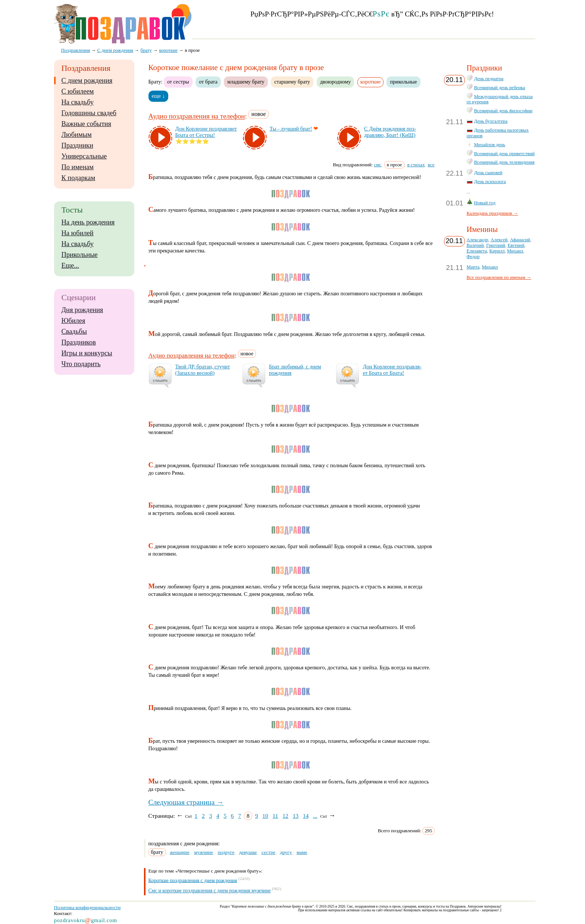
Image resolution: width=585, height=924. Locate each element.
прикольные (403, 82)
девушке (248, 852)
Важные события (87, 124)
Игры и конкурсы (87, 353)
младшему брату (246, 82)
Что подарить (81, 364)
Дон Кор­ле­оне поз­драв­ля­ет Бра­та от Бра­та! (392, 370)
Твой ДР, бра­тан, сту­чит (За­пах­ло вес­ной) (203, 370)
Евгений (516, 245)
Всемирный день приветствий (505, 154)
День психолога (490, 182)
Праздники (77, 145)
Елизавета (477, 251)
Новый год (485, 203)
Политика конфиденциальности (87, 907)
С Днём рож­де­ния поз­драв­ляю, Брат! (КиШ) (390, 132)
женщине (180, 852)
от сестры (178, 82)
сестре (268, 852)
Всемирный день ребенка (500, 88)
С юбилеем (78, 91)
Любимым (77, 135)
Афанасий (520, 240)
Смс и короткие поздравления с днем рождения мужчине (210, 891)
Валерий (475, 245)
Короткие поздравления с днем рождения (193, 880)
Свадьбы (74, 331)
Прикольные (80, 255)
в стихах (416, 165)
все (431, 165)
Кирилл (497, 251)
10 (265, 816)
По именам (78, 167)
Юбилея (73, 321)
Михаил (515, 251)
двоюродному (336, 82)
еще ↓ (159, 96)
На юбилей (78, 233)
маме (302, 852)
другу (286, 852)
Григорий (496, 245)
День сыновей (488, 173)
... (315, 816)
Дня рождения (82, 310)
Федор (473, 257)
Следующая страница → (186, 802)
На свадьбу (78, 102)
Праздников (79, 342)
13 (295, 816)
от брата (208, 82)
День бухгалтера (491, 121)
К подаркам (79, 178)
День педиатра (489, 79)
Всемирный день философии (503, 111)
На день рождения (88, 222)
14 (306, 816)
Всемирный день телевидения (504, 162)
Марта (473, 267)
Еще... (70, 265)
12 (285, 816)
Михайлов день (490, 145)
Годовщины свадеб (89, 113)
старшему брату (292, 82)
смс (378, 165)
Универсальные (84, 156)
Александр (478, 240)
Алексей (499, 240)
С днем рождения (87, 81)
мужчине (204, 852)
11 (276, 816)
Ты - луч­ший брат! (291, 129)
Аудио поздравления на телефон (197, 117)
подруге (226, 852)
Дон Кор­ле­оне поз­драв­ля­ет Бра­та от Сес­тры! (206, 132)
